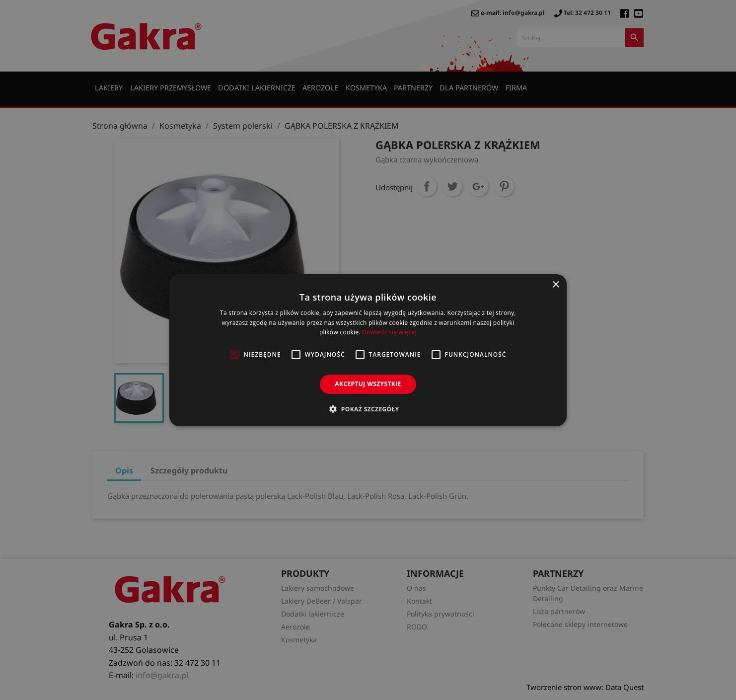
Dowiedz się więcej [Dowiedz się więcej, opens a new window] (389, 332)
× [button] (555, 284)
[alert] (368, 350)
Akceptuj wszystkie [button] (368, 384)
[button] (368, 409)
